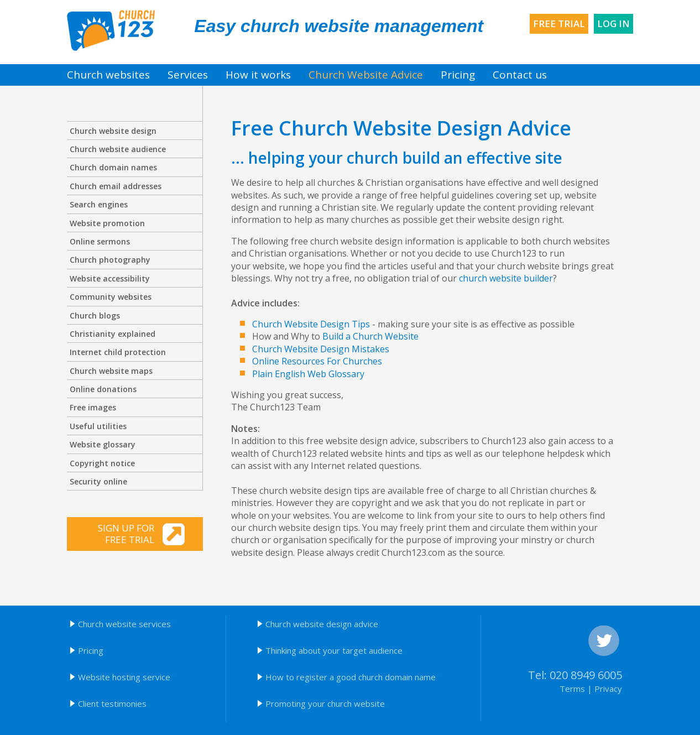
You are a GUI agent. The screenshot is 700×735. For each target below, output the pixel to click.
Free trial (559, 24)
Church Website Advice (366, 75)
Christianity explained (113, 334)
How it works (258, 75)
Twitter (604, 641)
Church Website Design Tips (311, 324)
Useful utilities (98, 426)
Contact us (520, 75)
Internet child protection (118, 352)
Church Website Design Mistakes (321, 349)
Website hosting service (124, 677)
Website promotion (107, 223)
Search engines (99, 204)
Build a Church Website (370, 336)
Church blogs (95, 316)
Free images (93, 407)
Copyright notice (102, 463)
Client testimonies (112, 703)
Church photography (110, 260)
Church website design (113, 131)
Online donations (103, 389)
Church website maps (111, 371)
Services (188, 75)
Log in (613, 24)
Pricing (458, 75)
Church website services (124, 624)
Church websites (108, 75)
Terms (572, 689)
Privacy (608, 689)
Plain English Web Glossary (308, 374)
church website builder (506, 278)
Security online (98, 481)
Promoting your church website (325, 703)
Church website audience (118, 149)
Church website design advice (322, 624)
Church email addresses (116, 186)
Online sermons (100, 241)
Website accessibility (110, 278)
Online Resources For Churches (317, 361)
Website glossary (103, 444)
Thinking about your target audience (334, 650)
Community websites (111, 297)
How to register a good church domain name (351, 677)
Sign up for (112, 533)
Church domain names (113, 167)
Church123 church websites (111, 30)
